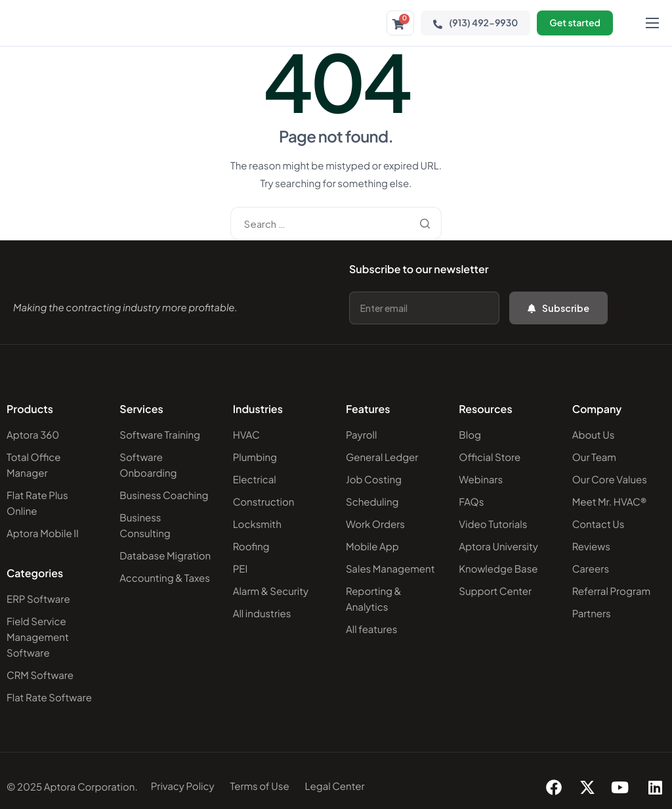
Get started (575, 23)
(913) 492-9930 (475, 23)
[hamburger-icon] (652, 23)
